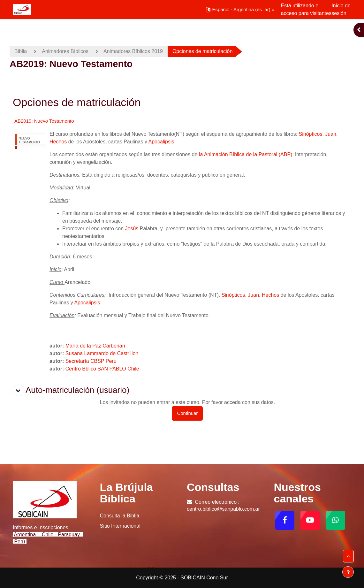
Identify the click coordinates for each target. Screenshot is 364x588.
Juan (331, 134)
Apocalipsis (161, 142)
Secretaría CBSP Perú (91, 361)
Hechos (58, 142)
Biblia (21, 51)
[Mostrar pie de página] (348, 572)
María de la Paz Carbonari (95, 346)
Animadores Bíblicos (65, 51)
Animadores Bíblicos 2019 (133, 51)
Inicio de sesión (341, 9)
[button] (240, 10)
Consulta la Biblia (120, 516)
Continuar (187, 413)
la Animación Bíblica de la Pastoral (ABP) (246, 154)
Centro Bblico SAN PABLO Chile (102, 369)
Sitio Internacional (120, 526)
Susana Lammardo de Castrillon (102, 353)
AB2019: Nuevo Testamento (44, 121)
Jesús (132, 229)
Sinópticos (311, 134)
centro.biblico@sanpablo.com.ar (223, 509)
